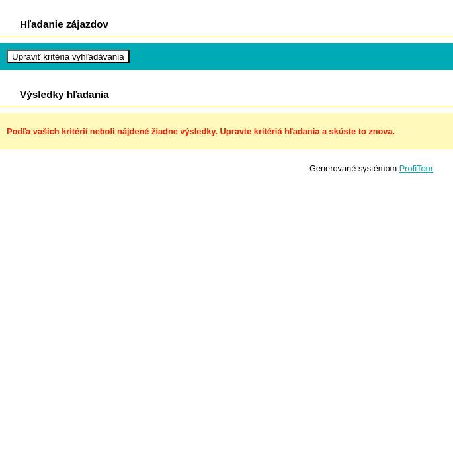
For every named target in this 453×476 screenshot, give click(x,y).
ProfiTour (416, 168)
